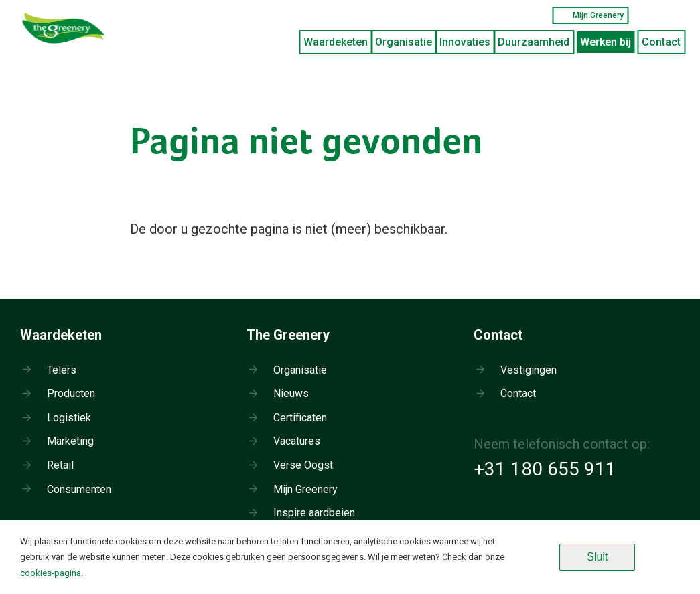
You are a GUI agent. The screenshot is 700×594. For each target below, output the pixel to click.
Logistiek (69, 418)
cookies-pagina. (52, 573)
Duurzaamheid (534, 42)
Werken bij (606, 42)
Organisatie (404, 42)
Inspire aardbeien (314, 513)
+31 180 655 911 (545, 469)
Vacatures (297, 441)
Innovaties (465, 42)
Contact (661, 42)
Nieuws (291, 393)
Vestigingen (529, 370)
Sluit (597, 557)
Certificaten (300, 418)
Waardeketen (336, 42)
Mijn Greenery (590, 15)
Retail (60, 465)
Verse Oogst (303, 465)
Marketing (70, 441)
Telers (62, 370)
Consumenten (79, 489)
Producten (71, 393)
